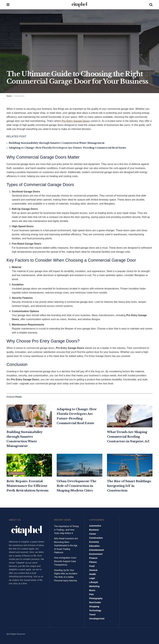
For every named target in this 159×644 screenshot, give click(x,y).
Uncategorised (97, 619)
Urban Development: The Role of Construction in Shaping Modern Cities (77, 486)
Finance (93, 558)
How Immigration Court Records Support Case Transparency (65, 561)
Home (9, 96)
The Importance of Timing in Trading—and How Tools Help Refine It (66, 530)
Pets (91, 594)
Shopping (94, 606)
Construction (19, 96)
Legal (92, 578)
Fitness (93, 562)
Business (94, 530)
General (93, 570)
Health (92, 574)
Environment (96, 554)
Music (92, 590)
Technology (95, 610)
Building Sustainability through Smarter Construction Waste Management (57, 143)
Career (93, 534)
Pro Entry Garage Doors (76, 121)
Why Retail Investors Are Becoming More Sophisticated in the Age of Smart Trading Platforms (66, 545)
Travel (92, 615)
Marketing (94, 586)
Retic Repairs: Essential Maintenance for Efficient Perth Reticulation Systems (28, 486)
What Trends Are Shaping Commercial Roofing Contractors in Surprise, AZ (128, 437)
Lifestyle (94, 582)
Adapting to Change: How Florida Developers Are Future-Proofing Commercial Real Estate (67, 148)
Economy (94, 542)
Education (94, 546)
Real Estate (95, 602)
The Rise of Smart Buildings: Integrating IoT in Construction (129, 486)
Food (92, 566)
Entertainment (96, 550)
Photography (96, 598)
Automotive (95, 526)
